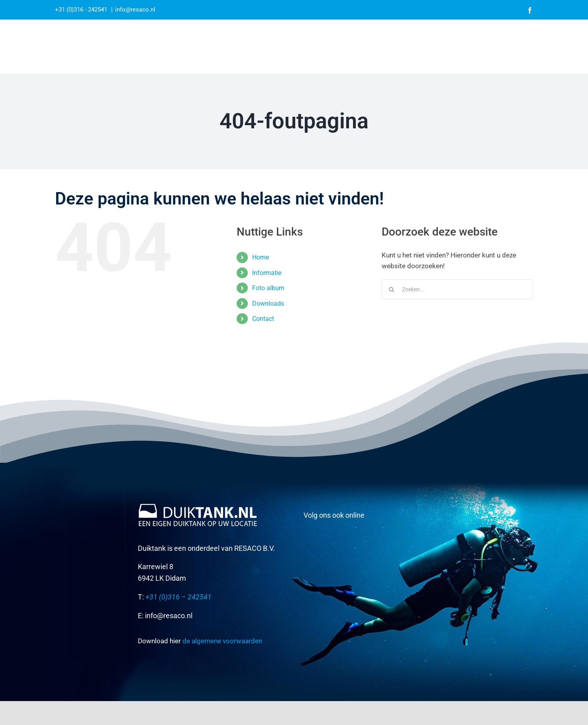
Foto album (268, 288)
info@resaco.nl (135, 10)
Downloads (268, 304)
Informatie (267, 273)
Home (261, 257)
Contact (263, 319)
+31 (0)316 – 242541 (178, 597)
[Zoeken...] (457, 289)
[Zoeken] (392, 289)
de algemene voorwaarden (222, 641)
